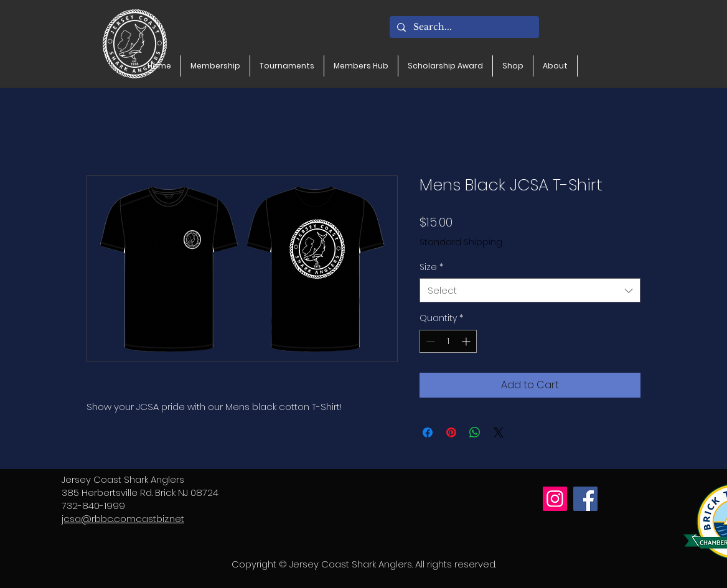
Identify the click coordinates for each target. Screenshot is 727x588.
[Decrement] (429, 341)
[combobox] (530, 290)
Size (431, 267)
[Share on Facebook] (428, 432)
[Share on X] (499, 432)
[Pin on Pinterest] (451, 432)
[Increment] (467, 341)
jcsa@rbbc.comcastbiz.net (123, 519)
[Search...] (463, 27)
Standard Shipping (461, 242)
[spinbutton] (448, 341)
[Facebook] (585, 499)
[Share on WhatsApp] (475, 432)
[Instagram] (555, 499)
